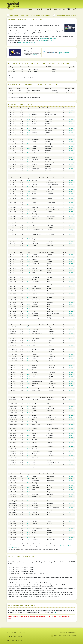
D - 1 (28, 142)
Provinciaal (38, 9)
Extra (55, 9)
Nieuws (29, 9)
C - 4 (28, 115)
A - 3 (28, 160)
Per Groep (53, 39)
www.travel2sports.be (64, 52)
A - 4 (28, 110)
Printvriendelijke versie (14, 636)
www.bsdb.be (34, 55)
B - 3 (28, 162)
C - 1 (28, 164)
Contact (62, 9)
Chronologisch (44, 39)
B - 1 (28, 157)
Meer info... (27, 56)
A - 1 (28, 144)
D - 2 (28, 119)
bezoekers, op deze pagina (16, 633)
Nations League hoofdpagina (26, 42)
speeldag (72, 110)
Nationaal (47, 9)
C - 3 (28, 139)
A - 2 (28, 121)
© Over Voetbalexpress (15, 640)
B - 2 (28, 126)
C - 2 (28, 112)
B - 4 (28, 130)
